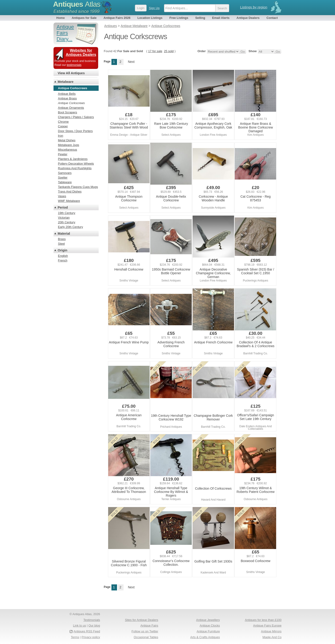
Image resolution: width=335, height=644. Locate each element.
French (63, 260)
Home (60, 18)
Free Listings (179, 18)
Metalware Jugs (69, 145)
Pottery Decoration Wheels (76, 164)
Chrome (63, 122)
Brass (62, 239)
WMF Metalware (69, 201)
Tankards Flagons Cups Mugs (78, 187)
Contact (272, 18)
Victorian (64, 218)
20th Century (67, 222)
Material (64, 234)
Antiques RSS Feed (87, 631)
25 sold (169, 51)
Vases (62, 196)
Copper (63, 126)
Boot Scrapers (67, 112)
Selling (200, 18)
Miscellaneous (67, 150)
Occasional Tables (146, 637)
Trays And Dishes (70, 192)
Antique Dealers (248, 18)
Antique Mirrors (271, 631)
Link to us (80, 625)
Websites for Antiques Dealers (81, 53)
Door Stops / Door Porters (75, 131)
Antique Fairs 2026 (117, 18)
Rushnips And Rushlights (75, 168)
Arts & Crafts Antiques (205, 637)
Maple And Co (272, 637)
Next (131, 62)
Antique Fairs (149, 625)
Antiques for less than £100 (263, 620)
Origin (62, 250)
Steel (61, 244)
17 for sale (155, 51)
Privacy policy (91, 637)
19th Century (67, 213)
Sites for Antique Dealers (142, 620)
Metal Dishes (67, 140)
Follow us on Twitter (145, 631)
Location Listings (150, 18)
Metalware (66, 82)
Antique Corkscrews (71, 103)
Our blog (94, 625)
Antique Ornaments (71, 108)
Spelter (63, 178)
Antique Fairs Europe (267, 625)
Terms (75, 637)
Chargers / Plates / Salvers (76, 117)
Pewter (63, 154)
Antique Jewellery (208, 620)
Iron (60, 136)
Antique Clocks (210, 625)
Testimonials (92, 620)
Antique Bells (67, 94)
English (63, 256)
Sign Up (154, 8)
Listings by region (254, 7)
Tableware (65, 182)
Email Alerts (221, 18)
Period (63, 207)
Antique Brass (67, 98)
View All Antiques (71, 73)
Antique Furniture (208, 631)
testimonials (74, 65)
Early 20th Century (70, 227)
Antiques (77, 4)
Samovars (65, 173)
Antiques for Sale (84, 18)
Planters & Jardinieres (73, 159)
